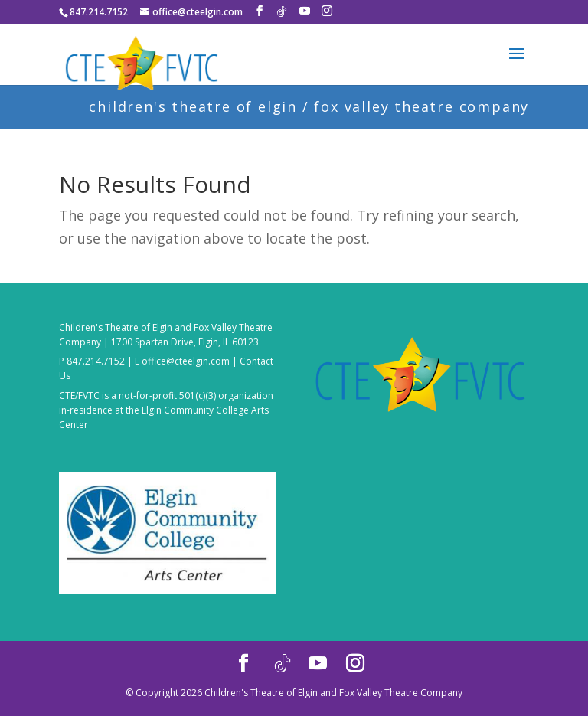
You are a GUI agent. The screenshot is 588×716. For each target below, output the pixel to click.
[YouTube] (305, 11)
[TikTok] (282, 11)
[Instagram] (327, 11)
